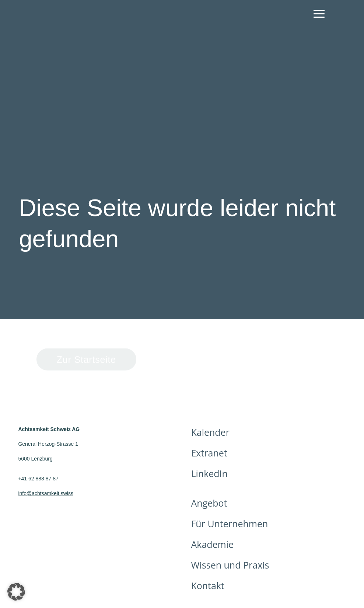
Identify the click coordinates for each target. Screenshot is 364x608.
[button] (16, 592)
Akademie (212, 544)
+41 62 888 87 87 (38, 479)
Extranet (209, 453)
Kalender (210, 432)
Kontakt (208, 586)
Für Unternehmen (229, 524)
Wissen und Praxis (230, 565)
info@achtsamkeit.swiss (46, 493)
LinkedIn (209, 473)
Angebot (209, 503)
